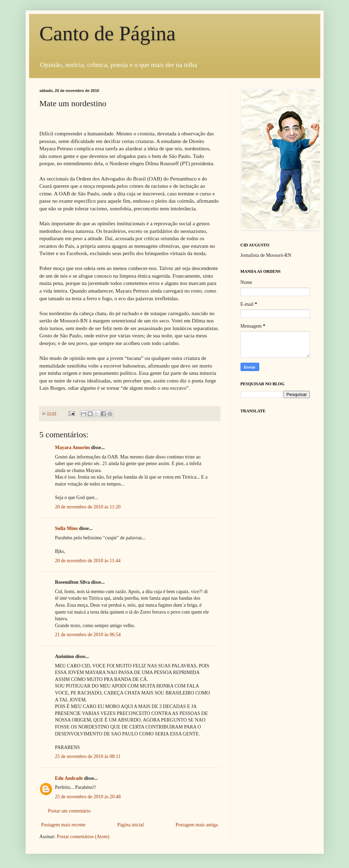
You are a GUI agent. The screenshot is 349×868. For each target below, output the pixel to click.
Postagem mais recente (63, 825)
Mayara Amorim (73, 448)
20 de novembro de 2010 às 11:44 (88, 561)
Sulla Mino (67, 528)
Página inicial (130, 825)
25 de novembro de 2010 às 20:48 (88, 797)
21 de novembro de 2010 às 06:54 (88, 635)
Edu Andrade (69, 778)
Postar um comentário (69, 811)
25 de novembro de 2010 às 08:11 (88, 756)
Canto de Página (108, 33)
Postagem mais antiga (197, 825)
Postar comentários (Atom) (83, 837)
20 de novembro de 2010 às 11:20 (88, 507)
